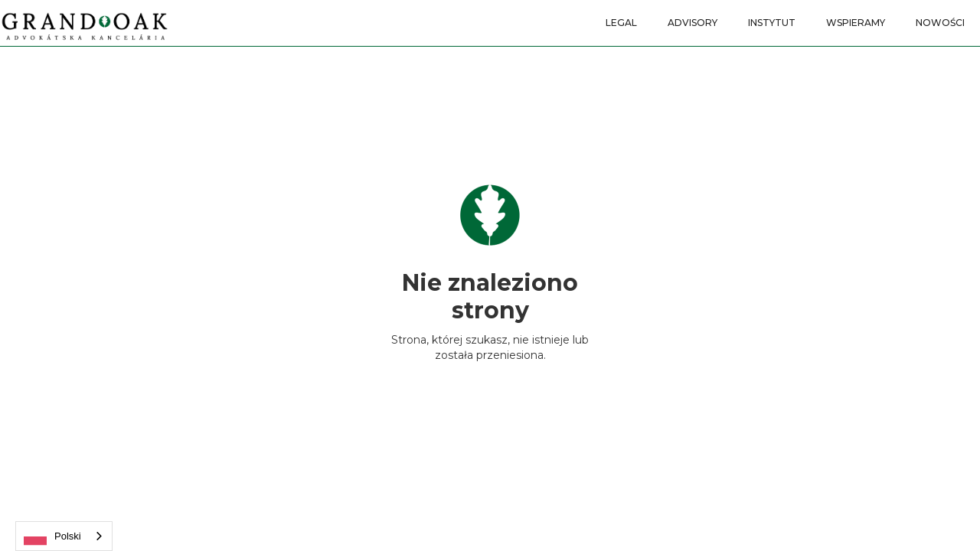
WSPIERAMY (856, 23)
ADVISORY (693, 23)
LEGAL (621, 23)
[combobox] (64, 536)
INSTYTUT (772, 23)
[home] (84, 21)
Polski (52, 536)
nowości (940, 23)
